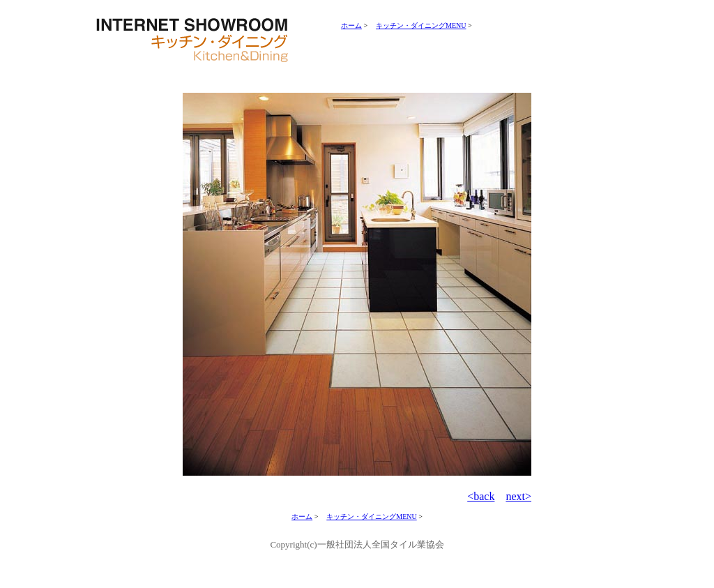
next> (518, 496)
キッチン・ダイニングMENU (421, 25)
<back (481, 496)
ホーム (351, 25)
